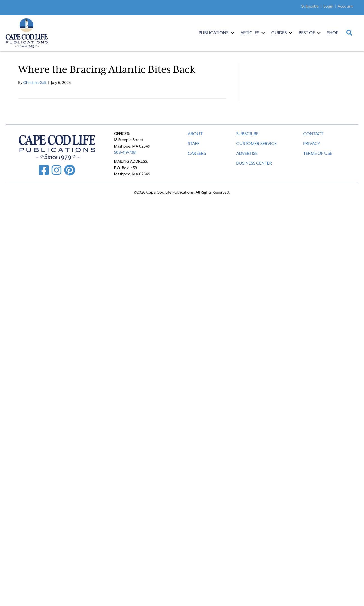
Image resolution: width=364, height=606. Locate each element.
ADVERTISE (247, 153)
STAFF (194, 144)
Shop (333, 33)
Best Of (307, 33)
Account (345, 6)
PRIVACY (312, 144)
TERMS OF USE (318, 153)
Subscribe (310, 6)
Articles (250, 33)
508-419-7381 (125, 152)
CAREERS (197, 153)
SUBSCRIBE (247, 134)
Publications (214, 33)
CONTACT (313, 134)
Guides (279, 33)
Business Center (254, 163)
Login (328, 6)
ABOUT (195, 134)
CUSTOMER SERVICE (256, 144)
